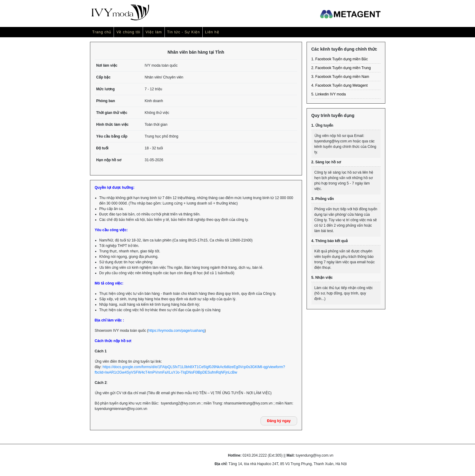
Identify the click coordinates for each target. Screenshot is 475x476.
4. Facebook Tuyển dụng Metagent (340, 85)
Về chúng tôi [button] (128, 32)
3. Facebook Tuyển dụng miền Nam (340, 77)
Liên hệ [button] (212, 32)
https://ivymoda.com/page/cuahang (176, 331)
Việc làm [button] (154, 32)
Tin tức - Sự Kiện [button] (184, 32)
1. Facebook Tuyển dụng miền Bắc (340, 59)
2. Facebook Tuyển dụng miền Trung (341, 68)
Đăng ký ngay (279, 421)
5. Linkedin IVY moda (329, 94)
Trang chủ (102, 32)
